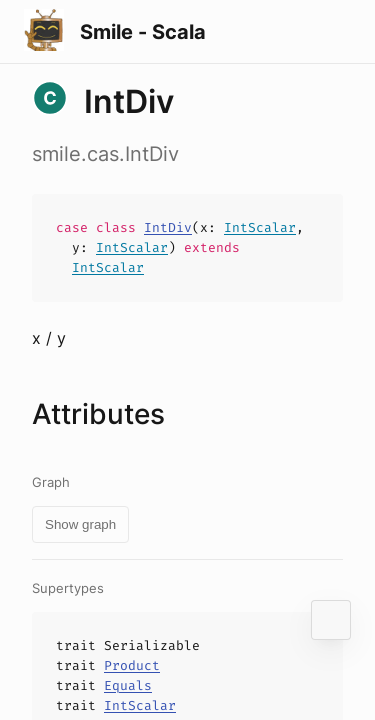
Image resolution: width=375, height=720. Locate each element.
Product (132, 665)
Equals (128, 685)
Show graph (80, 524)
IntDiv (168, 227)
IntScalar (260, 227)
